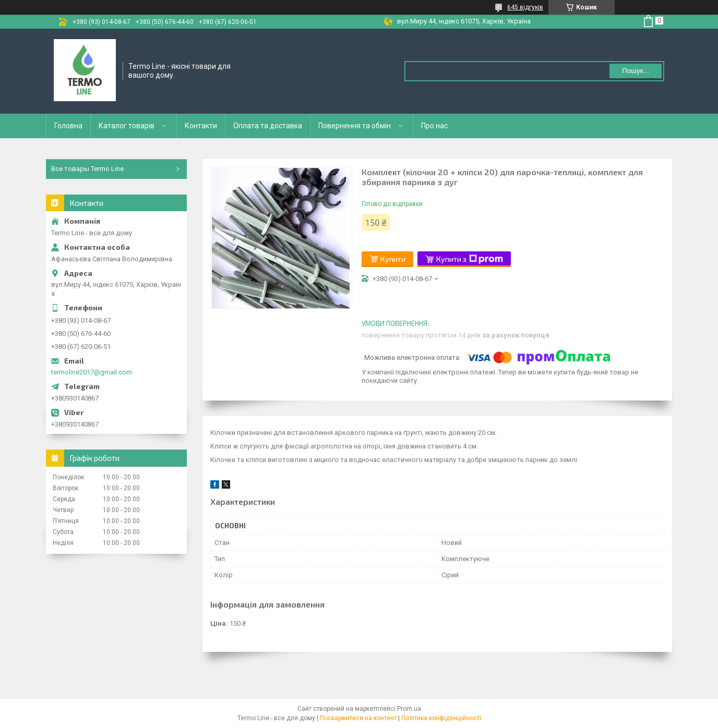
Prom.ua (409, 709)
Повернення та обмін (355, 126)
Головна (68, 126)
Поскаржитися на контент (358, 718)
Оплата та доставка (268, 126)
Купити (393, 259)
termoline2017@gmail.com (92, 372)
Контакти (201, 126)
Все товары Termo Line (87, 169)
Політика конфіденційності (441, 718)
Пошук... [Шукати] (635, 71)
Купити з (470, 259)
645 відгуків (525, 7)
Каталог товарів (127, 126)
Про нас (434, 126)
